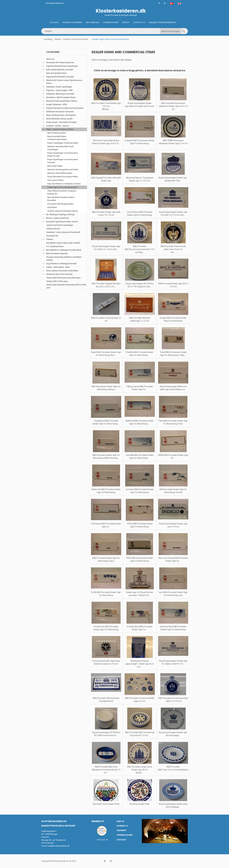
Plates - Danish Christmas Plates (71, 39)
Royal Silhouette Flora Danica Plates (63, 177)
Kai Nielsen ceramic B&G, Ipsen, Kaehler (63, 243)
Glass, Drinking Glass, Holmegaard (61, 115)
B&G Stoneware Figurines (57, 253)
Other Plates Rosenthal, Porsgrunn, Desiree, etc (62, 192)
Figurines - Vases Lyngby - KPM (59, 90)
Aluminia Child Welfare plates (60, 173)
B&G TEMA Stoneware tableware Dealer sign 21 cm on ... (173, 143)
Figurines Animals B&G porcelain (60, 77)
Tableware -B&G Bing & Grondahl (60, 94)
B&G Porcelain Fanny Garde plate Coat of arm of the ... (173, 249)
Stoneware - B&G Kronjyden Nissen (61, 97)
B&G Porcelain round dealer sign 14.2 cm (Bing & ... (106, 106)
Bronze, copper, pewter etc (58, 218)
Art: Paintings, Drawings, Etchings (60, 214)
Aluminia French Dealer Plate (106, 804)
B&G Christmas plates (57, 133)
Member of (98, 821)
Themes (50, 239)
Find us (120, 821)
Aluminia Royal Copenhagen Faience (62, 101)
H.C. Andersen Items (55, 246)
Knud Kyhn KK (52, 236)
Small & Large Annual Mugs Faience (63, 211)
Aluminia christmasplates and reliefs (63, 170)
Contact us (139, 22)
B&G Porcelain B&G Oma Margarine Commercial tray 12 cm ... (106, 770)
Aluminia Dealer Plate (140, 804)
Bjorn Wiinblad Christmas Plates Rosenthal (61, 199)
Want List (50, 59)
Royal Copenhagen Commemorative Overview (63, 161)
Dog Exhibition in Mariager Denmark (61, 264)
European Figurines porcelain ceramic (62, 222)
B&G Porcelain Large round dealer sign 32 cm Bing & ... (140, 770)
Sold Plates (52, 207)
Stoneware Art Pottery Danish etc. (60, 62)
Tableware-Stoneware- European (60, 112)
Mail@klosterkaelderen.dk (162, 22)
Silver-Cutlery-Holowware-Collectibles (62, 271)
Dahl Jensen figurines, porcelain (60, 70)
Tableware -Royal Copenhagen (59, 87)
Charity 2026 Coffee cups (57, 281)
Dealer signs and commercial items (62, 187)
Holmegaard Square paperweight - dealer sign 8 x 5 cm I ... (140, 664)
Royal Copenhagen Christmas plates (63, 143)
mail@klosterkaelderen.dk (58, 846)
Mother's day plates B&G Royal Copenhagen (60, 148)
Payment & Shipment (72, 22)
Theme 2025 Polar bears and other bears (63, 278)
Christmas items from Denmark (59, 274)
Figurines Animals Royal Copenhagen (62, 66)
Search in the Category (170, 31)
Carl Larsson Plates (55, 180)
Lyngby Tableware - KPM (56, 104)
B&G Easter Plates (55, 166)
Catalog (54, 22)
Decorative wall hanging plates (60, 204)
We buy (126, 22)
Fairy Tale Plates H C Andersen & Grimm (64, 184)
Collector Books (53, 229)
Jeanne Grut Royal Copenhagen (60, 225)
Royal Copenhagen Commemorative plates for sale (63, 154)
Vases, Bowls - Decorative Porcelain (61, 122)
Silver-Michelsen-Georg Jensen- (60, 119)
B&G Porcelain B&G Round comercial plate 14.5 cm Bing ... (140, 249)
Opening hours (111, 22)
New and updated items (56, 73)
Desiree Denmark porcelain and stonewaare (65, 108)
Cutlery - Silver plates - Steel (58, 267)
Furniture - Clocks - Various (58, 126)
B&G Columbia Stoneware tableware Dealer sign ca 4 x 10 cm (173, 106)
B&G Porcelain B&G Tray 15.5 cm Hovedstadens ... (173, 770)
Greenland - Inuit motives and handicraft (63, 232)
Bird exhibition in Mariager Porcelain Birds (64, 250)
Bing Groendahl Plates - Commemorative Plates (57, 138)
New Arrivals (93, 22)
